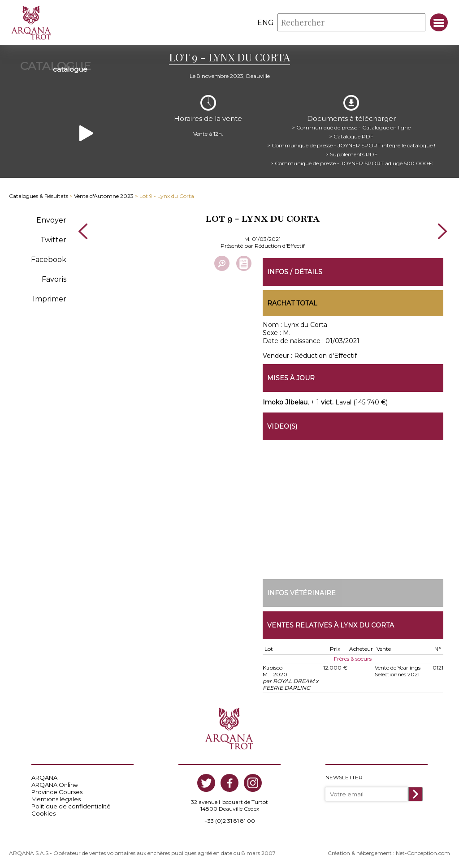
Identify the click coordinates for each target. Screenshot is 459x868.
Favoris (54, 279)
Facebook (49, 260)
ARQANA (44, 778)
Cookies (43, 813)
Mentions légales (56, 799)
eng (266, 23)
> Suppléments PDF (351, 154)
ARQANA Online (55, 785)
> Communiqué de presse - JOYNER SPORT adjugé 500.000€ (351, 163)
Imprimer (50, 299)
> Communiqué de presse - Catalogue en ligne (351, 127)
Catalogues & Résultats (39, 196)
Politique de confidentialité (71, 806)
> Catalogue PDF (351, 136)
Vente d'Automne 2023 (104, 196)
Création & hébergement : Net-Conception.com (389, 853)
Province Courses (57, 792)
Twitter (53, 240)
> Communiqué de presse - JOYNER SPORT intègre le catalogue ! (351, 145)
